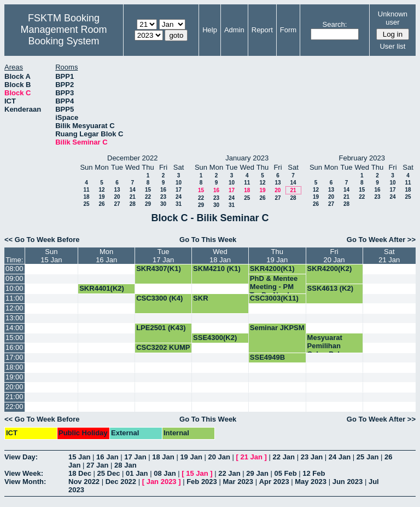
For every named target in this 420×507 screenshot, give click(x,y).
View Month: (25, 482)
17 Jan (135, 457)
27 (117, 204)
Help (210, 30)
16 (163, 190)
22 (148, 197)
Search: (335, 24)
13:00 (14, 318)
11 (86, 190)
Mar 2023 (238, 482)
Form (288, 30)
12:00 (14, 308)
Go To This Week (208, 240)
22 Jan (284, 457)
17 (179, 190)
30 (163, 204)
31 (179, 204)
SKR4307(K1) (159, 269)
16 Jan (107, 457)
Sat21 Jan (389, 256)
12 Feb (314, 473)
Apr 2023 (274, 482)
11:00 (14, 298)
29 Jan (257, 473)
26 (101, 204)
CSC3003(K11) (274, 298)
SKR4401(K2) (102, 288)
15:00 (14, 338)
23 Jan (312, 457)
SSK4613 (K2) (331, 288)
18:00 (14, 367)
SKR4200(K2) (330, 269)
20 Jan (219, 457)
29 (148, 204)
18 (86, 197)
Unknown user (393, 18)
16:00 (14, 347)
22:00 (14, 407)
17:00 (14, 357)
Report (262, 30)
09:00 (14, 278)
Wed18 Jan (220, 256)
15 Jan (79, 457)
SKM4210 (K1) (217, 269)
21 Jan (252, 457)
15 (148, 190)
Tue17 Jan (163, 256)
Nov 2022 (84, 482)
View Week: (24, 473)
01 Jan (137, 473)
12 (101, 190)
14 (133, 190)
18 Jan (163, 457)
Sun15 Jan (51, 256)
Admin (234, 30)
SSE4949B (267, 357)
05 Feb (285, 473)
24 (179, 197)
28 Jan (125, 465)
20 (117, 197)
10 (179, 183)
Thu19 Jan (277, 256)
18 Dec (80, 473)
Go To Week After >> (381, 240)
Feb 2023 (202, 482)
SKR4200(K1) (272, 269)
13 (117, 190)
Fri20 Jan (334, 256)
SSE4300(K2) (215, 338)
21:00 (14, 397)
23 (163, 197)
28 (133, 204)
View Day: (21, 457)
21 (133, 197)
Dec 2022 (121, 482)
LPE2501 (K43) (161, 328)
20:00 (14, 387)
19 (101, 197)
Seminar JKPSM (277, 328)
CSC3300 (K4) (159, 298)
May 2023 (311, 482)
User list (392, 46)
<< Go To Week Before (42, 240)
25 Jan (367, 457)
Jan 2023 (162, 482)
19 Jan (191, 457)
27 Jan (97, 465)
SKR (200, 298)
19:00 (14, 377)
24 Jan (340, 457)
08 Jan (165, 473)
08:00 (14, 269)
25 (86, 204)
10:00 (14, 288)
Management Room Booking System (63, 35)
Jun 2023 (348, 482)
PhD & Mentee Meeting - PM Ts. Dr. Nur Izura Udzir (277, 291)
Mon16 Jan (106, 256)
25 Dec (109, 473)
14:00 (14, 328)
